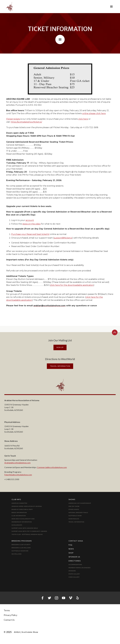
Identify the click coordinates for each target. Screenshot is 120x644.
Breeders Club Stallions (21, 548)
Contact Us (9, 620)
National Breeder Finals (78, 513)
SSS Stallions (17, 554)
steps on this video (32, 224)
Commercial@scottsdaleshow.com (52, 467)
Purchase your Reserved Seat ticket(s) (30, 234)
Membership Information (22, 522)
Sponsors (72, 571)
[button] (111, 7)
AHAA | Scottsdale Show (26, 632)
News (71, 549)
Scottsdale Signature (20, 551)
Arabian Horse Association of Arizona (27, 506)
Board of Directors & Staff (22, 509)
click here (83, 119)
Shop (71, 553)
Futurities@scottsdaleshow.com (18, 475)
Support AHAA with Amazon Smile (25, 528)
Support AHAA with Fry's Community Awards (29, 531)
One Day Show (74, 506)
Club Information (19, 516)
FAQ (70, 545)
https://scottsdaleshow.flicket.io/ (26, 122)
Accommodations (75, 565)
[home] (9, 7)
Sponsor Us (74, 557)
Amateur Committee (19, 503)
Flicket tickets (13, 119)
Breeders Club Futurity (21, 545)
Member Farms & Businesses (80, 568)
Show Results (74, 519)
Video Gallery (74, 577)
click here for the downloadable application (72, 285)
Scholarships (17, 525)
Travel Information (76, 522)
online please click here (94, 113)
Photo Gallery (74, 574)
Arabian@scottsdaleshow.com (17, 463)
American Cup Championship (80, 503)
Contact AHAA (76, 541)
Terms (7, 610)
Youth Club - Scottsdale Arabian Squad (27, 534)
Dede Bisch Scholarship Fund (23, 519)
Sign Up (60, 347)
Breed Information (19, 513)
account (30, 220)
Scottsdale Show (75, 516)
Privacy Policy (10, 615)
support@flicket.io (63, 238)
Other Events (74, 509)
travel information (60, 366)
